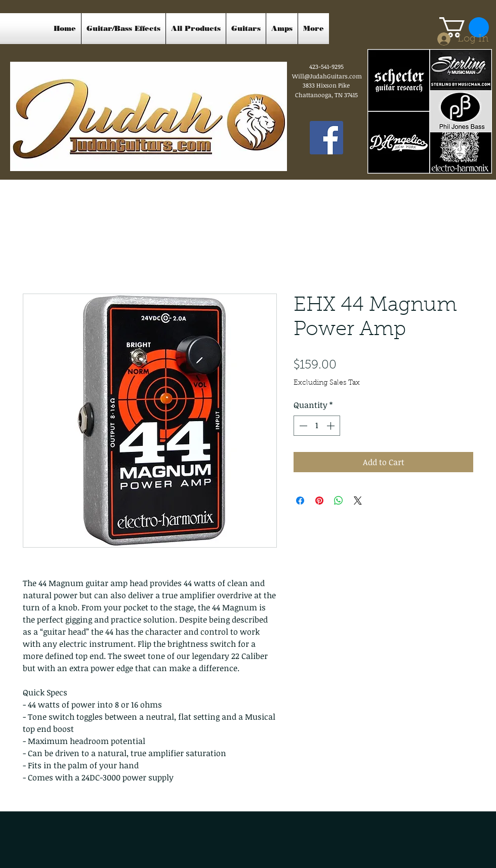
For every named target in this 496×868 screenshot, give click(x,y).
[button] (464, 27)
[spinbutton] (317, 426)
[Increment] (332, 426)
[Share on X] (358, 501)
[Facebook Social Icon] (326, 138)
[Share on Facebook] (300, 501)
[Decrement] (302, 426)
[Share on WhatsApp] (339, 501)
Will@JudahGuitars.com (327, 76)
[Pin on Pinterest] (319, 501)
